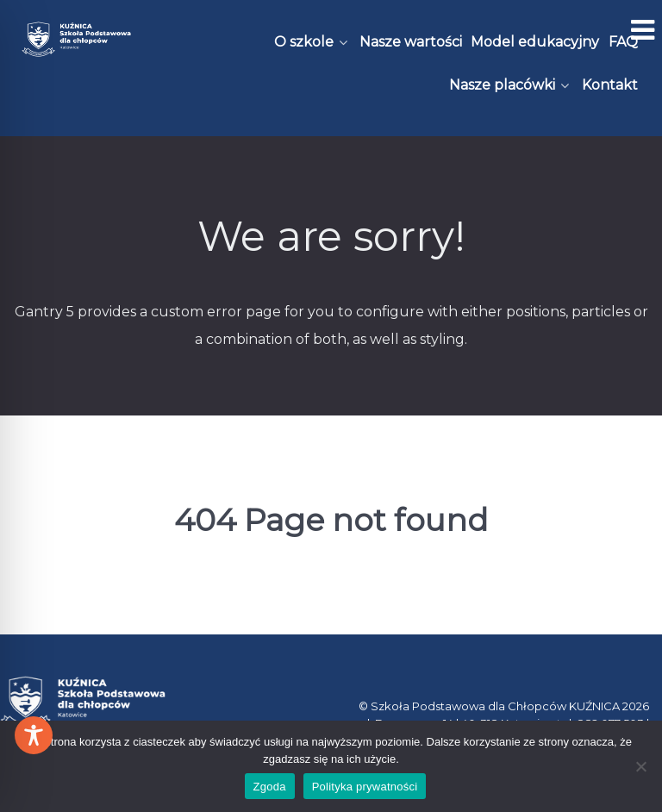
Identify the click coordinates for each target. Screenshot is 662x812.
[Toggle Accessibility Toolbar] (34, 735)
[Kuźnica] (76, 39)
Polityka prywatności (365, 787)
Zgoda (270, 787)
